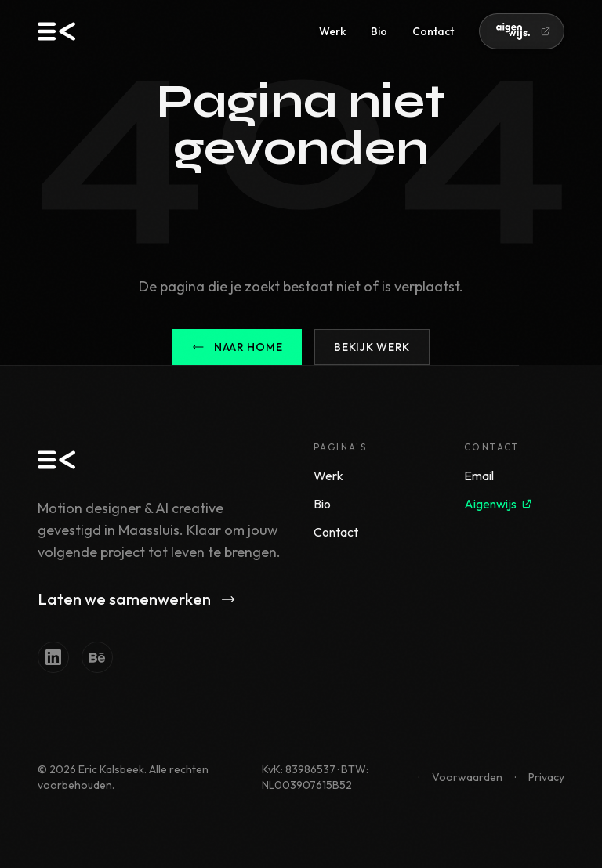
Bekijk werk (372, 347)
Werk (332, 31)
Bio (379, 31)
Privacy (546, 777)
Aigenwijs (498, 504)
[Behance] (97, 657)
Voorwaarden (467, 777)
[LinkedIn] (53, 657)
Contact (433, 31)
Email (479, 476)
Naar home (237, 347)
